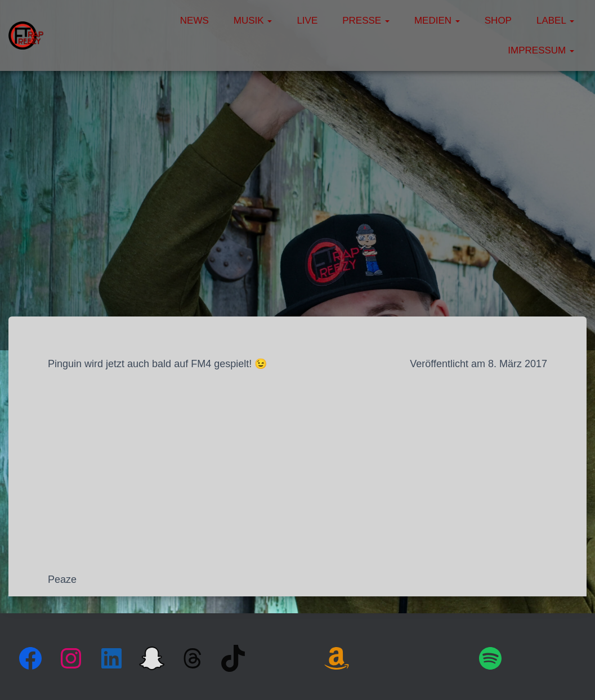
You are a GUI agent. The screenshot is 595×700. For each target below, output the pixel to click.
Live (307, 21)
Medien (437, 21)
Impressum (541, 50)
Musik (253, 21)
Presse (366, 21)
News (194, 21)
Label (555, 21)
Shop (498, 21)
